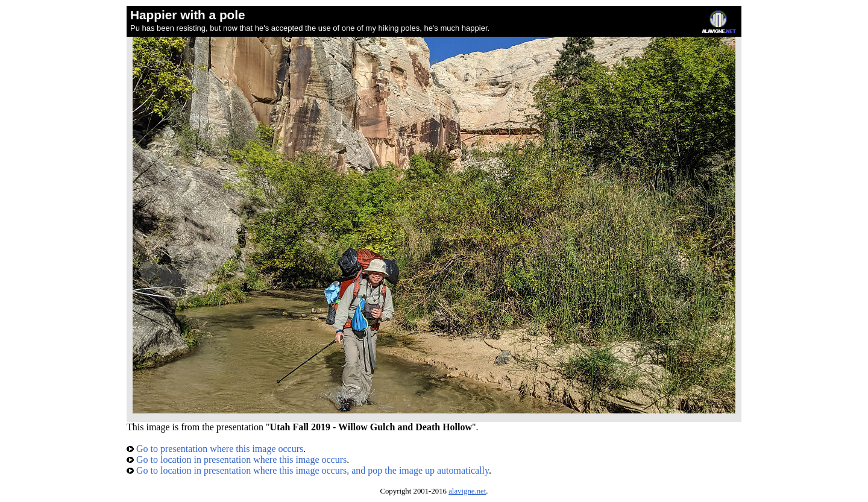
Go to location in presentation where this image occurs (237, 460)
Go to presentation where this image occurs (215, 449)
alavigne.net (467, 491)
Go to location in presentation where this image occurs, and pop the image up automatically (308, 470)
